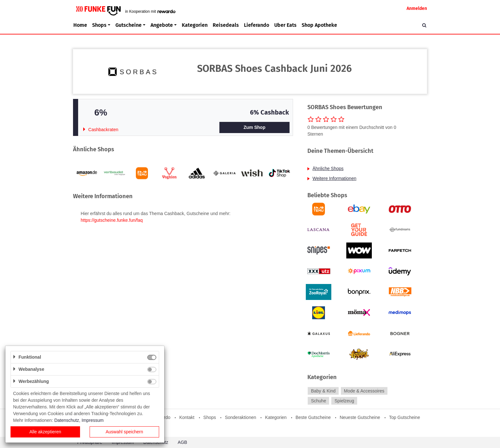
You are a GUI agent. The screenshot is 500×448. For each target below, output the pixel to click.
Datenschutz (67, 420)
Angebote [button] (162, 25)
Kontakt (187, 417)
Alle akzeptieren (45, 432)
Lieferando (257, 25)
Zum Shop (254, 127)
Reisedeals (226, 25)
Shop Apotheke (319, 25)
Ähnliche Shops (328, 168)
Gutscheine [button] (129, 25)
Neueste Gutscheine (360, 417)
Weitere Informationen (334, 178)
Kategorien (195, 25)
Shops (210, 417)
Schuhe (318, 401)
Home (80, 25)
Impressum (93, 420)
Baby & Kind (323, 391)
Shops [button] (99, 25)
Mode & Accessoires (364, 391)
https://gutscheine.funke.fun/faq (112, 220)
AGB (182, 442)
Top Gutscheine (404, 417)
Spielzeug (344, 401)
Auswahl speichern (124, 432)
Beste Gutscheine (313, 417)
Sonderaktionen (240, 417)
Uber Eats (285, 25)
